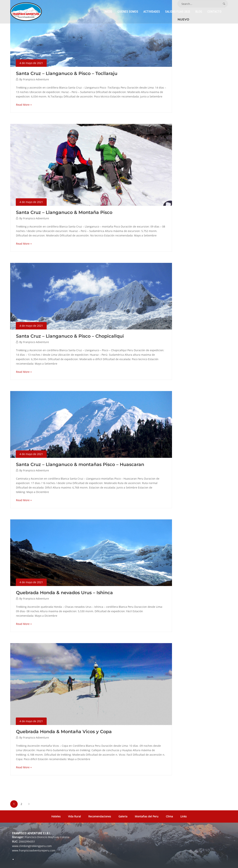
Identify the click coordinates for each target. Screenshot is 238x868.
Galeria (123, 816)
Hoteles (56, 816)
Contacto (214, 12)
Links (184, 816)
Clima (169, 816)
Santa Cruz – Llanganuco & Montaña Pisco (64, 212)
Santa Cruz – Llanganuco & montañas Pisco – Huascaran (80, 464)
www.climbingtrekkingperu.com (32, 846)
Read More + (24, 105)
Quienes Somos (128, 12)
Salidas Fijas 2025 (178, 12)
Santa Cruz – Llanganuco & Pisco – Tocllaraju (67, 73)
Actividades (152, 12)
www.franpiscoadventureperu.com (34, 850)
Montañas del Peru (147, 816)
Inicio (108, 12)
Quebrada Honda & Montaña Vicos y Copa (64, 732)
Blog (199, 12)
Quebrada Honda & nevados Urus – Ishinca (64, 593)
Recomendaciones (100, 816)
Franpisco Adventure (36, 79)
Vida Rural (74, 816)
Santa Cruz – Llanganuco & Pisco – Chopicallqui (70, 336)
